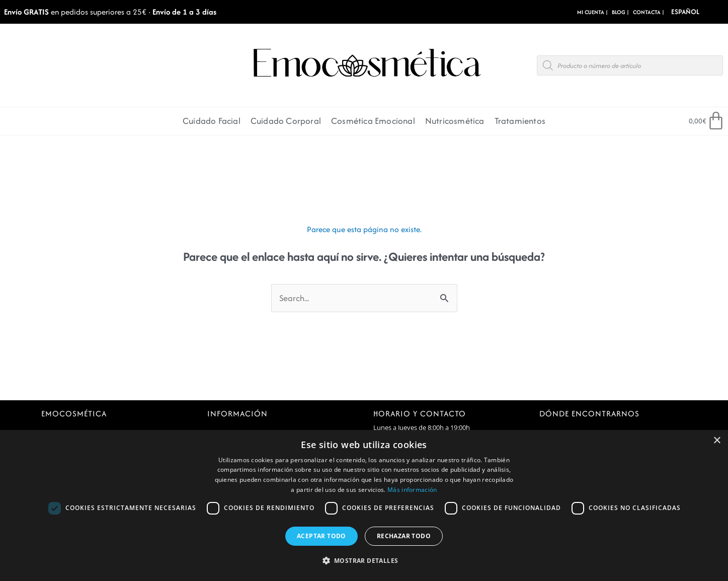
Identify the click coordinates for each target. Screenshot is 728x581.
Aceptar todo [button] (321, 536)
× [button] (717, 441)
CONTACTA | (649, 12)
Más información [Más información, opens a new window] (412, 490)
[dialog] (364, 505)
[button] (364, 561)
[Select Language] (700, 12)
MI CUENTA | (592, 12)
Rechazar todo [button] (404, 536)
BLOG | (620, 12)
